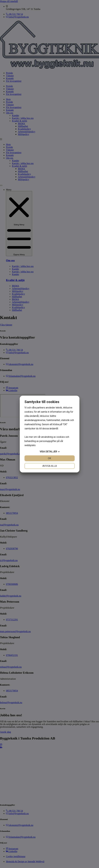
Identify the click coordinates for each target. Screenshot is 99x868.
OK (49, 458)
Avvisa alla (50, 466)
